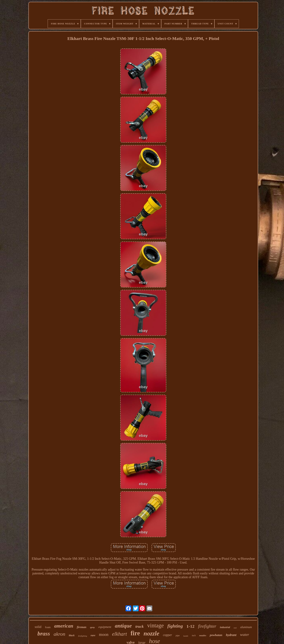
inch (194, 636)
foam (48, 627)
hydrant (231, 635)
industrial (225, 627)
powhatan (216, 635)
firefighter (207, 626)
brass (44, 634)
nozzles (203, 635)
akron (59, 634)
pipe (178, 635)
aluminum (246, 627)
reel (235, 628)
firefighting (83, 636)
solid (38, 627)
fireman (82, 627)
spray (92, 627)
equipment (105, 627)
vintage (155, 625)
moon (104, 635)
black (72, 635)
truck (140, 626)
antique (123, 626)
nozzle (152, 633)
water (245, 635)
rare (93, 635)
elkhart (120, 634)
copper (168, 635)
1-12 (191, 626)
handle (186, 636)
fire (135, 633)
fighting (175, 626)
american (64, 626)
